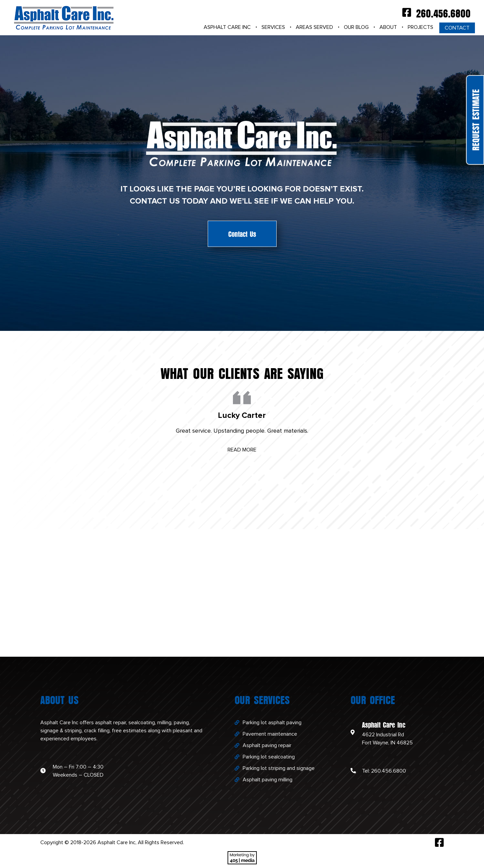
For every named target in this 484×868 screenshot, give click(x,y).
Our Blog (356, 27)
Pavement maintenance (270, 734)
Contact (457, 28)
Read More (242, 450)
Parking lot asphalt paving (272, 723)
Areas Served (314, 27)
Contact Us (242, 234)
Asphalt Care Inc (227, 27)
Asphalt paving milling (268, 780)
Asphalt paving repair (267, 745)
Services (273, 27)
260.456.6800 (443, 13)
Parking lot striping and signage (279, 768)
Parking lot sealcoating (269, 757)
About (388, 27)
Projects (420, 27)
